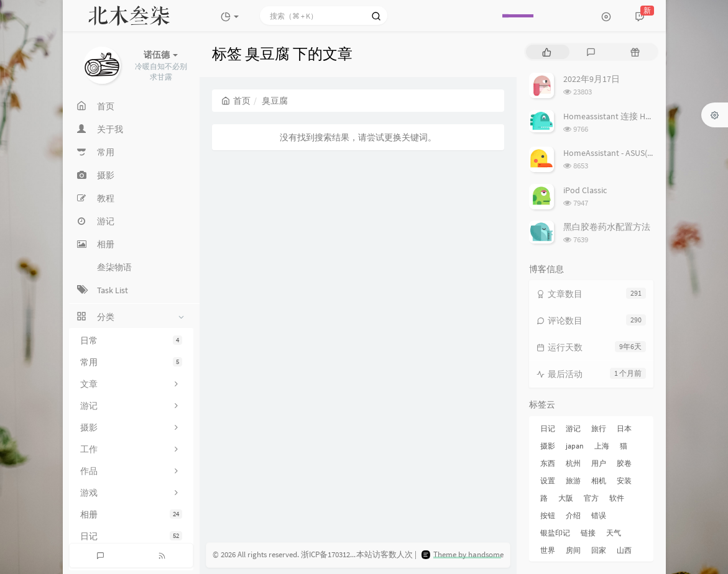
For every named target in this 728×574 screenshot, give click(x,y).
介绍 (573, 515)
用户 (599, 463)
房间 (573, 550)
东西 (548, 463)
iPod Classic (585, 190)
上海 (602, 446)
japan (575, 446)
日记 (131, 536)
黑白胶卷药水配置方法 (607, 227)
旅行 (599, 428)
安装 (624, 481)
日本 (624, 428)
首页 (236, 101)
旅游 (573, 481)
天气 (614, 533)
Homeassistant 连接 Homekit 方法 (627, 116)
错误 (599, 515)
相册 (131, 514)
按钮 (548, 515)
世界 (548, 550)
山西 (624, 550)
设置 (548, 481)
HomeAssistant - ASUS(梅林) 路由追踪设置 (642, 153)
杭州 (573, 463)
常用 (131, 362)
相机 (599, 481)
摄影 (548, 446)
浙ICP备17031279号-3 (336, 554)
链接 (588, 533)
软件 (617, 498)
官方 (591, 498)
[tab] (547, 52)
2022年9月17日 (592, 79)
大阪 (566, 498)
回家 (599, 550)
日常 (131, 340)
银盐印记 (555, 533)
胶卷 (624, 463)
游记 (573, 428)
